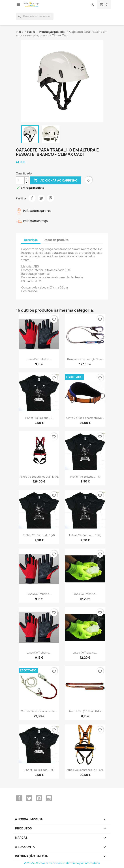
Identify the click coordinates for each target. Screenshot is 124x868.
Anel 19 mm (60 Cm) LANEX (85, 711)
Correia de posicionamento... (39, 711)
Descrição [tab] (31, 240)
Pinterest (50, 198)
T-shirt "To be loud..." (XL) (85, 535)
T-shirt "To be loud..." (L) (39, 770)
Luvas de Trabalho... (39, 359)
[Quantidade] (20, 180)
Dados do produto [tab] (56, 240)
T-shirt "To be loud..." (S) (85, 477)
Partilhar (32, 198)
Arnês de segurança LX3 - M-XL (39, 477)
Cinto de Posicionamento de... (85, 418)
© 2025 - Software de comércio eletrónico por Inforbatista (62, 863)
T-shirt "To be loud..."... (39, 418)
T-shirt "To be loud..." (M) (39, 535)
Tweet (41, 198)
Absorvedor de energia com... (85, 359)
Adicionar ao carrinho (56, 180)
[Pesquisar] (35, 16)
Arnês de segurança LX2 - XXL (85, 770)
